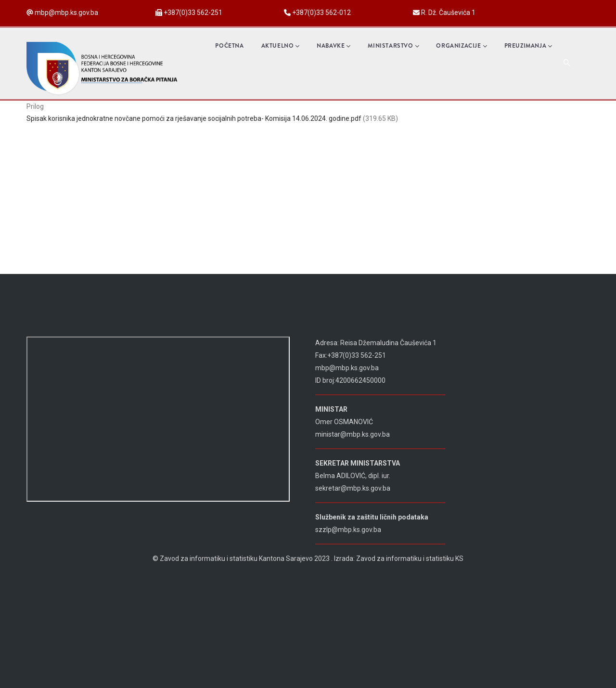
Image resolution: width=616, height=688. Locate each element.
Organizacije (461, 46)
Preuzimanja (528, 46)
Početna (229, 46)
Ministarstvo (393, 46)
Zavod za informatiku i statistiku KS (410, 558)
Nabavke (334, 46)
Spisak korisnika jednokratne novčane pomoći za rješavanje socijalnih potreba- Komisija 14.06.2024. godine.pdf (194, 118)
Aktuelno (281, 46)
